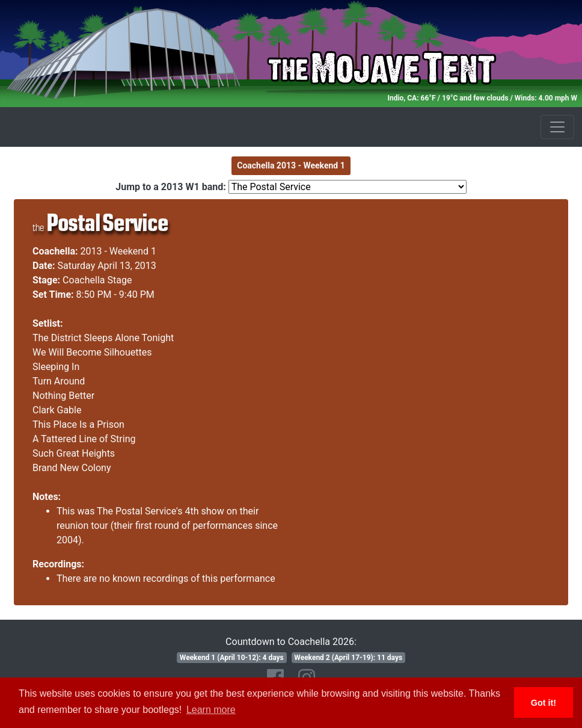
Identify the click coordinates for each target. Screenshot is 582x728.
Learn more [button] (211, 710)
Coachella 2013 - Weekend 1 (291, 165)
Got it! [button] (544, 703)
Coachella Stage (97, 280)
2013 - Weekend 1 (119, 251)
